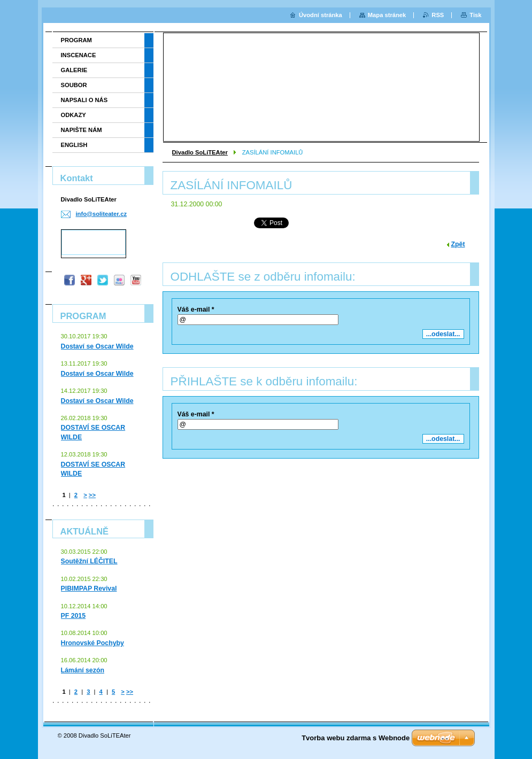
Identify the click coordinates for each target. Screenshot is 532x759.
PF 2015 (74, 616)
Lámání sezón (83, 670)
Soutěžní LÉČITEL (89, 561)
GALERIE (74, 70)
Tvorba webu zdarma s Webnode (356, 738)
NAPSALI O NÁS (84, 100)
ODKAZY (74, 115)
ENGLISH (74, 145)
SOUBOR (74, 85)
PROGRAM (76, 40)
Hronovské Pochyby (92, 643)
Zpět (458, 244)
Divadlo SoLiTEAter (200, 152)
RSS (438, 15)
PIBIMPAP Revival (89, 588)
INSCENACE (79, 55)
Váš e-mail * (196, 309)
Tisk (475, 15)
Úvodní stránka (321, 15)
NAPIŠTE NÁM (82, 130)
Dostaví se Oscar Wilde (97, 346)
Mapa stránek (387, 15)
